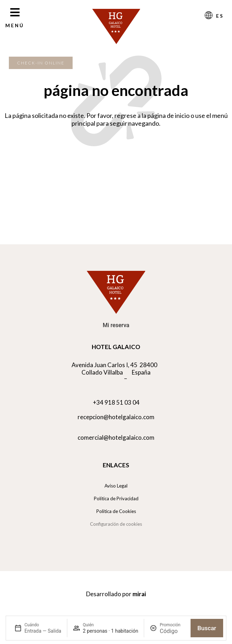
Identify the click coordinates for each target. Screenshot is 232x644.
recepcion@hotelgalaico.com (116, 417)
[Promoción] (172, 631)
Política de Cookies (116, 511)
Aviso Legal (116, 486)
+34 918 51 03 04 (116, 402)
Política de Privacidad (116, 498)
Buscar (207, 628)
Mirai (139, 594)
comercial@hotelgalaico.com (116, 437)
